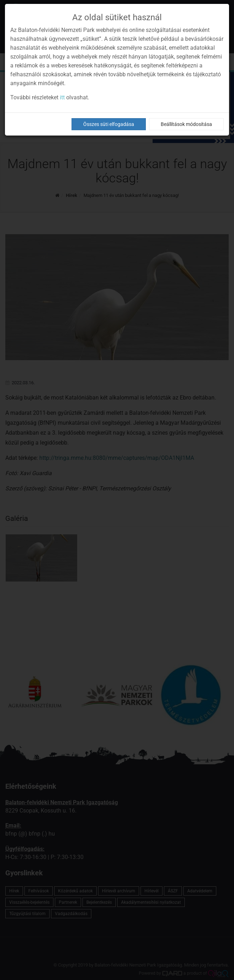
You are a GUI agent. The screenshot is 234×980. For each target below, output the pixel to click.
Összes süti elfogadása (109, 124)
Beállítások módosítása (186, 124)
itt (62, 97)
